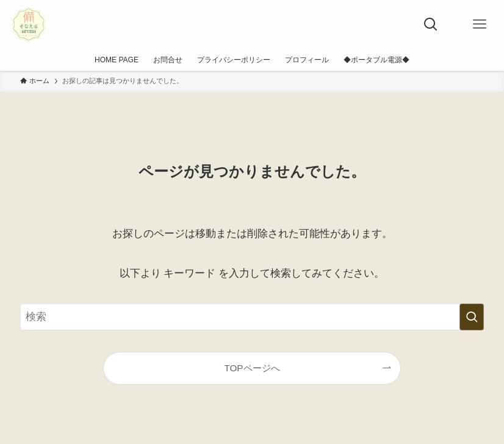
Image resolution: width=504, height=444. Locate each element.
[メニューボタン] (480, 24)
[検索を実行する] (472, 317)
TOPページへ (252, 368)
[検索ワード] (252, 317)
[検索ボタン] (431, 24)
